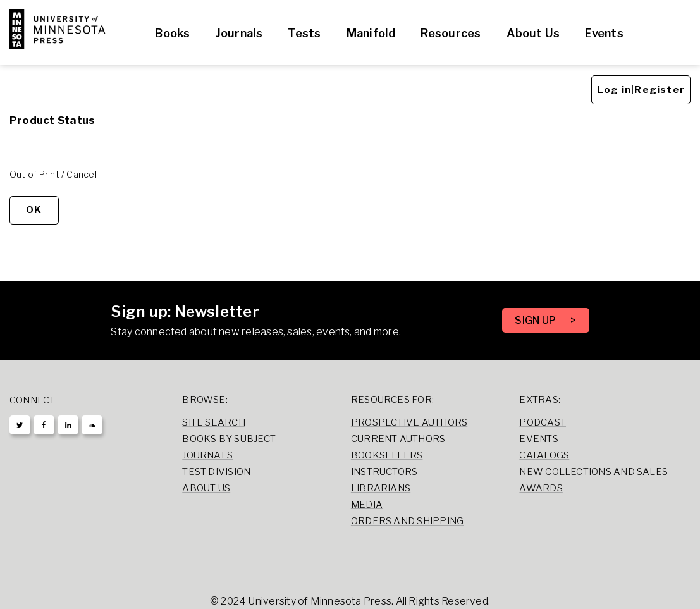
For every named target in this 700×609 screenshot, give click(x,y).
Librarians (381, 488)
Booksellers (387, 455)
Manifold (371, 33)
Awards (541, 488)
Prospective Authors (409, 422)
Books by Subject (229, 439)
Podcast (543, 422)
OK (34, 210)
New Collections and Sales (593, 472)
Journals (239, 33)
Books (172, 33)
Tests (304, 33)
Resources (451, 33)
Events (604, 33)
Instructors (384, 472)
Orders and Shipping (407, 521)
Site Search (214, 422)
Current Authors (398, 439)
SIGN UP (536, 320)
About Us (533, 33)
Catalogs (544, 455)
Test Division (216, 472)
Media (367, 505)
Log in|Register (641, 90)
